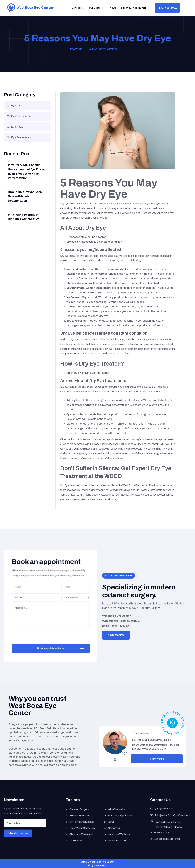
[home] (30, 8)
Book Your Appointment (134, 8)
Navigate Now (116, 635)
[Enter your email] (25, 827)
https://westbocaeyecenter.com (152, 495)
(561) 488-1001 (167, 8)
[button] (78, 8)
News (113, 8)
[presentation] (36, 633)
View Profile (157, 759)
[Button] (27, 172)
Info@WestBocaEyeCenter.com (173, 819)
